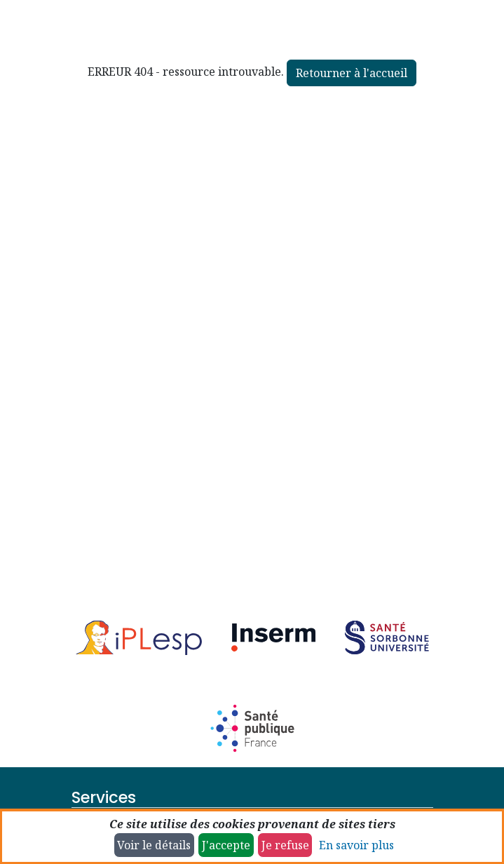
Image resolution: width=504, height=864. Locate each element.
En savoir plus (356, 845)
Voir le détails (154, 845)
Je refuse (285, 845)
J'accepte (226, 845)
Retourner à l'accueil (352, 73)
